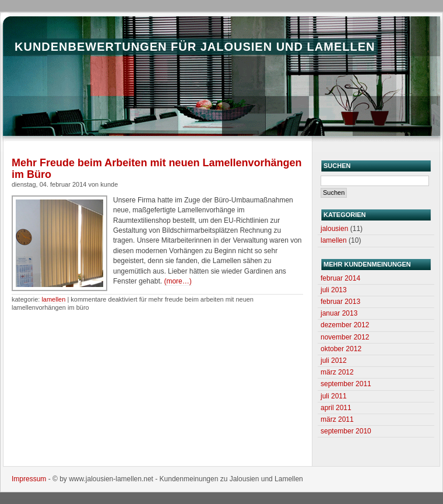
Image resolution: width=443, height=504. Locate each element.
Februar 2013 (340, 302)
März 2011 (337, 419)
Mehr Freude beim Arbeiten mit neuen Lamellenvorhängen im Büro (157, 169)
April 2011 (336, 408)
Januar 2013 (339, 313)
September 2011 (346, 384)
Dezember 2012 (345, 325)
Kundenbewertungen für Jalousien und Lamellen (195, 47)
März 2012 (337, 372)
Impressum (29, 479)
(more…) (177, 281)
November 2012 (345, 337)
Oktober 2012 (341, 349)
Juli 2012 (334, 360)
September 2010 (346, 431)
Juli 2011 (334, 396)
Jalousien (334, 229)
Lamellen (53, 299)
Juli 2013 (334, 290)
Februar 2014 (340, 278)
